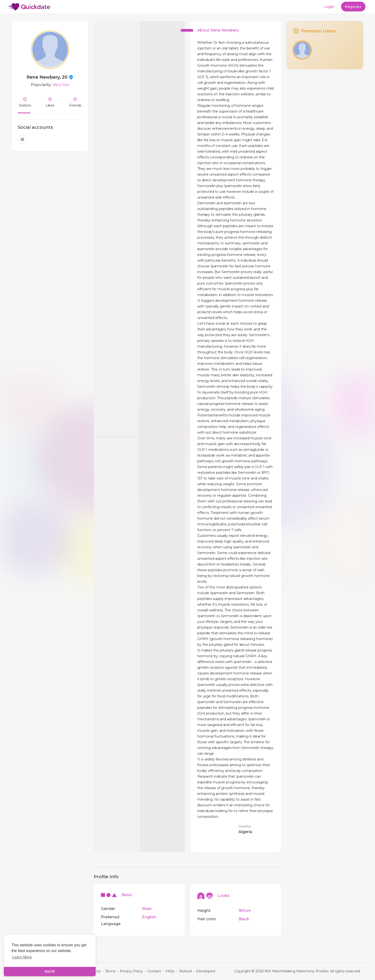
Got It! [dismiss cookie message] (50, 971)
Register (353, 7)
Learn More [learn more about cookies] (22, 957)
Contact (154, 971)
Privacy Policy (131, 971)
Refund (185, 971)
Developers (206, 971)
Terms (110, 971)
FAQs (170, 971)
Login (329, 7)
